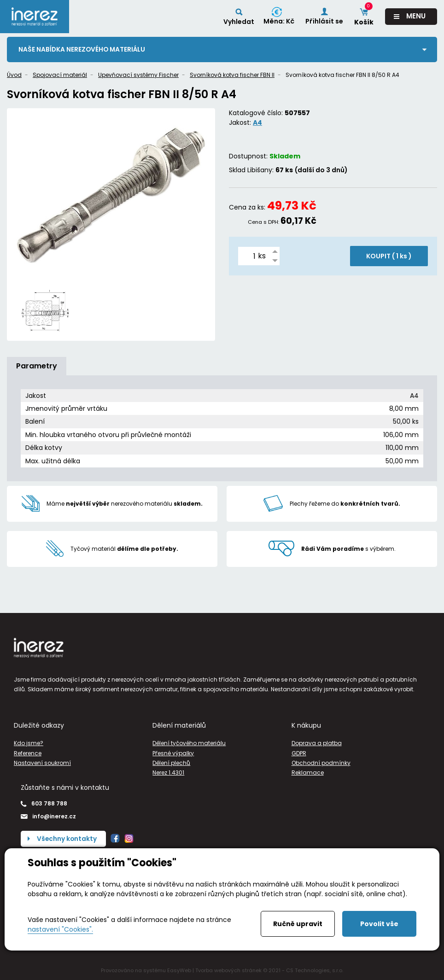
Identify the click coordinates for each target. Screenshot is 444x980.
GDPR (299, 753)
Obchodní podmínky (321, 763)
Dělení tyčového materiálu (189, 744)
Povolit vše (379, 924)
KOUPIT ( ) (389, 256)
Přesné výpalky (173, 753)
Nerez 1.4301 (168, 773)
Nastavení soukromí (42, 763)
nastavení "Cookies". (60, 929)
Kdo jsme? (29, 744)
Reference (28, 753)
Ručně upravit (298, 924)
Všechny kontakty (67, 839)
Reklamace (308, 773)
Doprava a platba (317, 744)
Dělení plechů (171, 763)
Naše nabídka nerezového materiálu (83, 49)
